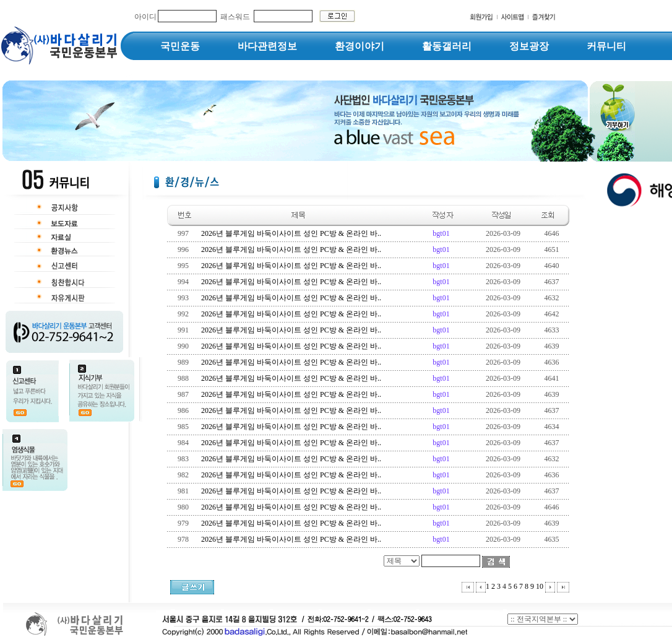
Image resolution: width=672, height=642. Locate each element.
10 (540, 586)
